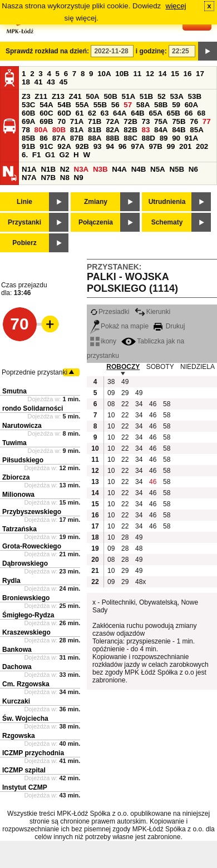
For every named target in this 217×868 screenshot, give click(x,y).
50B (110, 96)
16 (188, 74)
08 (111, 404)
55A (82, 105)
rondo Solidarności (33, 408)
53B (195, 96)
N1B (48, 169)
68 (201, 113)
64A (120, 113)
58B (161, 105)
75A (161, 121)
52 (162, 96)
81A (77, 130)
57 (128, 105)
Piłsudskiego (23, 460)
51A (129, 96)
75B (179, 121)
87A (59, 138)
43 (51, 82)
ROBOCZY (123, 367)
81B (95, 130)
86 (44, 138)
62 (92, 113)
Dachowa (17, 667)
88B (112, 138)
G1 (50, 155)
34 (139, 404)
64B (137, 113)
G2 (65, 155)
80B (59, 130)
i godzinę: (151, 51)
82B (130, 130)
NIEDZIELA (198, 367)
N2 (65, 169)
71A (77, 121)
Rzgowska (19, 736)
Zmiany (96, 202)
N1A (29, 169)
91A (191, 138)
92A (64, 146)
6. (25, 155)
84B (179, 130)
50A (92, 96)
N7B (48, 178)
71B (95, 121)
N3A (82, 169)
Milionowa (18, 495)
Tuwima (14, 443)
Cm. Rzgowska (26, 684)
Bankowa (17, 650)
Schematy (167, 222)
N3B (100, 169)
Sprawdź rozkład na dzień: (47, 51)
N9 (79, 178)
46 (153, 404)
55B (100, 105)
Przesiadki (110, 312)
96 (123, 146)
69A (28, 121)
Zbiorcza (16, 477)
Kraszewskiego (26, 632)
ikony (103, 341)
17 (200, 74)
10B (122, 74)
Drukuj (169, 326)
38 (111, 382)
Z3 (26, 96)
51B (146, 96)
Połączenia (96, 222)
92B (82, 146)
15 (175, 74)
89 (164, 138)
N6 (193, 169)
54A (46, 105)
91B (28, 146)
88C (130, 138)
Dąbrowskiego (25, 563)
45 (64, 82)
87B (77, 138)
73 (146, 121)
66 (189, 113)
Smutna (14, 391)
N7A (29, 178)
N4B (139, 169)
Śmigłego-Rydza (28, 615)
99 (171, 146)
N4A (119, 169)
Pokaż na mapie (119, 326)
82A (112, 130)
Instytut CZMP (25, 787)
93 (98, 146)
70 (61, 121)
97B (155, 146)
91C (46, 146)
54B (64, 105)
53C (28, 105)
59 (176, 105)
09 (111, 393)
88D (148, 138)
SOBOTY (160, 367)
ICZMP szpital (24, 770)
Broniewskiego (26, 598)
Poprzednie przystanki (34, 372)
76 (194, 121)
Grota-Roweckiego (32, 546)
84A (161, 130)
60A (191, 105)
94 (110, 146)
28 (125, 537)
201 (185, 146)
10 (111, 415)
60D (64, 113)
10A (104, 74)
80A (41, 130)
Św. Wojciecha (25, 719)
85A (196, 130)
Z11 (41, 96)
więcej (176, 6)
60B (28, 113)
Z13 (58, 96)
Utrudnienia (167, 202)
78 (26, 130)
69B (46, 121)
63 (105, 113)
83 (146, 130)
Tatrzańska (19, 529)
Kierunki (152, 312)
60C (46, 113)
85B (28, 138)
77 (207, 121)
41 (39, 82)
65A (155, 113)
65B (174, 113)
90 (176, 138)
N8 (65, 178)
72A (112, 121)
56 (115, 105)
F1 (37, 155)
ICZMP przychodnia (33, 753)
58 (167, 404)
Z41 (75, 96)
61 (79, 113)
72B (130, 121)
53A (176, 96)
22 (125, 404)
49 (125, 382)
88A (95, 138)
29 (125, 393)
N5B (177, 169)
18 (26, 82)
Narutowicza (22, 426)
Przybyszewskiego (32, 512)
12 (150, 74)
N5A (158, 169)
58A (143, 105)
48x (140, 582)
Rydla (11, 581)
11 (137, 74)
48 (139, 548)
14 (163, 74)
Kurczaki (16, 701)
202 (202, 146)
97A (137, 146)
